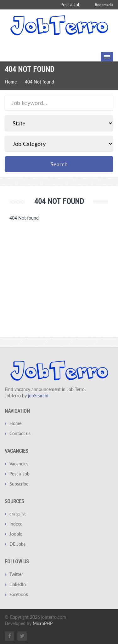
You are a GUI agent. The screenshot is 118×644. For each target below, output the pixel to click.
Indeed (16, 524)
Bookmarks (104, 5)
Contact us (20, 433)
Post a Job (70, 5)
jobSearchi (38, 396)
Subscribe (19, 484)
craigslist (18, 514)
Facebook (19, 594)
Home (11, 82)
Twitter (16, 574)
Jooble (16, 534)
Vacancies (19, 464)
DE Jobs (17, 544)
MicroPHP (43, 623)
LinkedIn (18, 584)
